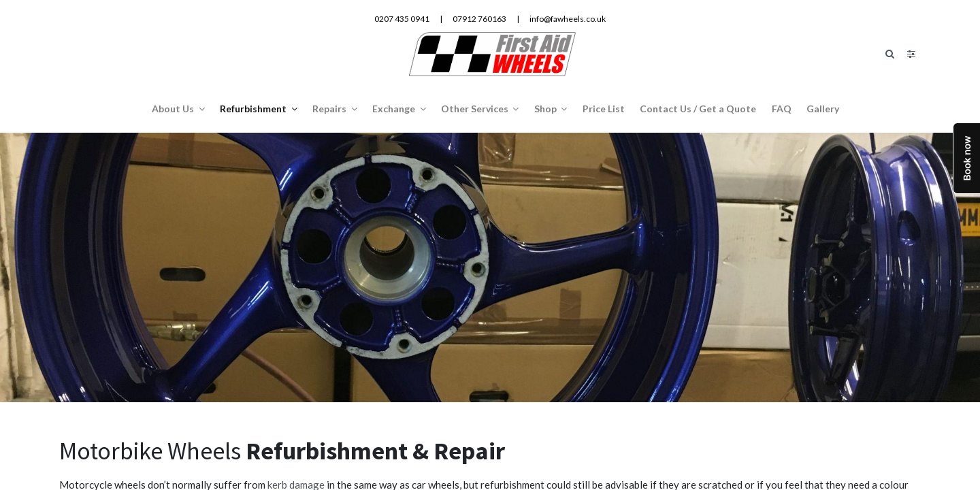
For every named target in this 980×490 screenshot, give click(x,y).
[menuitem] (604, 108)
